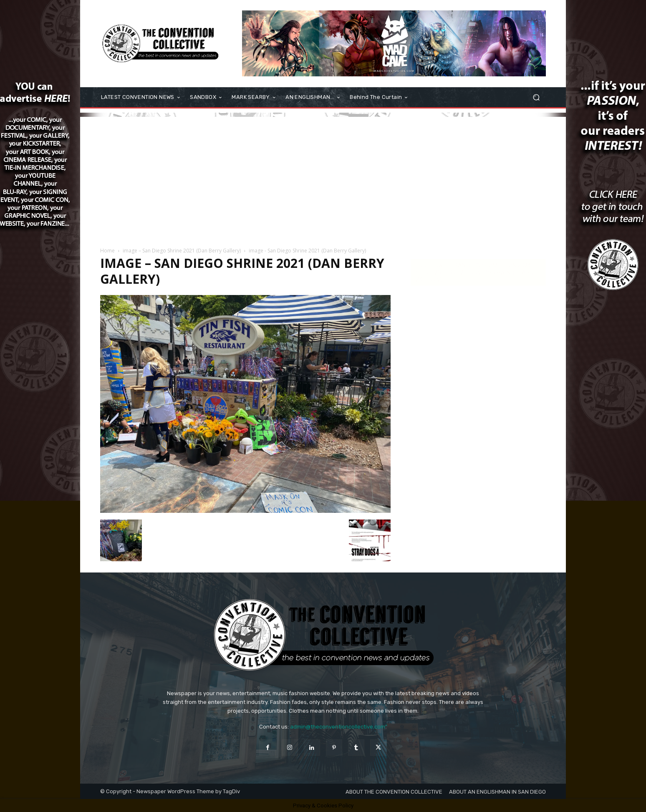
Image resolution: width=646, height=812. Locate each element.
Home (107, 251)
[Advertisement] (323, 175)
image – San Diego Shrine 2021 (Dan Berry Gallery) (182, 251)
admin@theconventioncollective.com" (339, 727)
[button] (536, 97)
